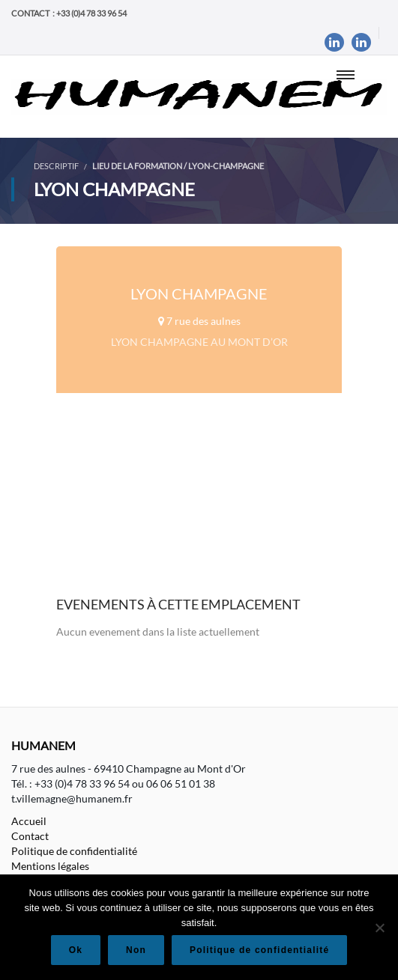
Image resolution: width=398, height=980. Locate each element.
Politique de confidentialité (74, 851)
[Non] (379, 928)
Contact (30, 836)
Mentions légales (50, 866)
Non (136, 950)
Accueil (29, 821)
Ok (76, 950)
